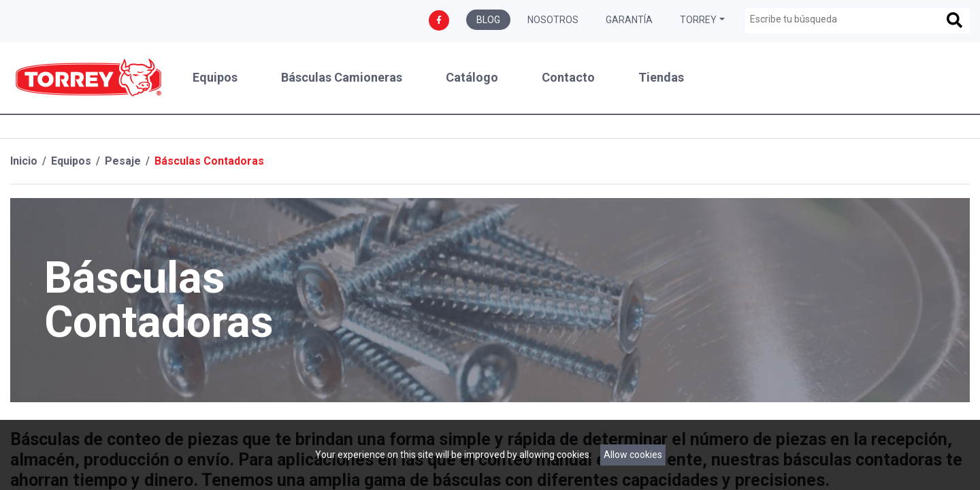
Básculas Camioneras (342, 78)
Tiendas (661, 78)
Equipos (215, 78)
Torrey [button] (698, 20)
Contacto (568, 78)
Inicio (24, 161)
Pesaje (123, 161)
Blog (488, 20)
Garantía (629, 20)
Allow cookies (633, 455)
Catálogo (472, 78)
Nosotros (553, 20)
